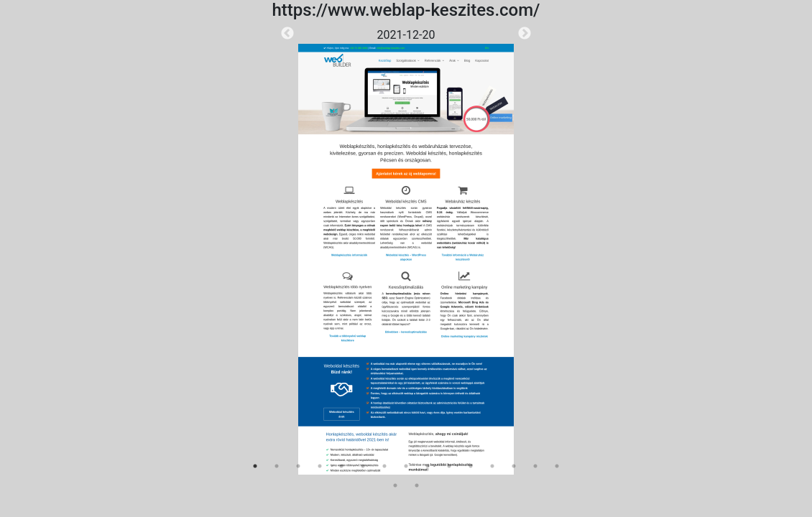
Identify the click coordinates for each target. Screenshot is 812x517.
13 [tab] (514, 466)
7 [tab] (384, 466)
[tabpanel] (406, 251)
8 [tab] (406, 466)
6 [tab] (363, 466)
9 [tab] (428, 466)
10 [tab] (449, 466)
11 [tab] (471, 466)
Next (525, 34)
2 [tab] (277, 466)
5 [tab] (341, 466)
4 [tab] (320, 466)
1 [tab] (255, 466)
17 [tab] (417, 485)
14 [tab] (535, 466)
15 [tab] (557, 466)
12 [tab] (492, 466)
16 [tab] (395, 485)
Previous (287, 34)
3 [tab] (298, 466)
